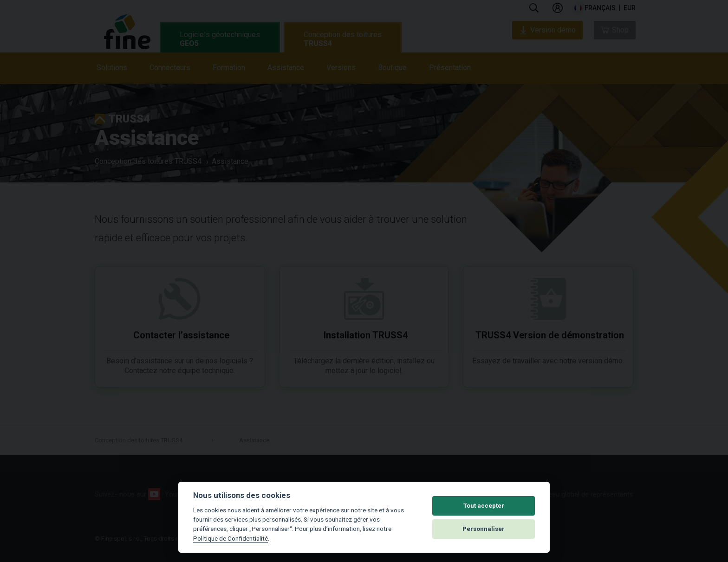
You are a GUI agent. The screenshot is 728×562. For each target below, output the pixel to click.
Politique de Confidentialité (231, 538)
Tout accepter (484, 506)
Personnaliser (484, 529)
